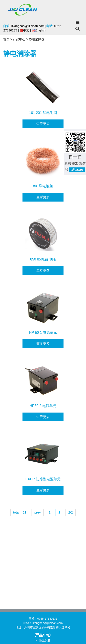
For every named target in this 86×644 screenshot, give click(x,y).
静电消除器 (37, 39)
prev (38, 512)
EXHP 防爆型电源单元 (43, 479)
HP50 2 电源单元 (43, 406)
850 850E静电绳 (43, 259)
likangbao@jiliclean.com (28, 26)
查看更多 (43, 124)
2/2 (71, 512)
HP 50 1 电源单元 (43, 333)
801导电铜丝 (43, 186)
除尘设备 (45, 640)
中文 (24, 30)
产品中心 (19, 39)
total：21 (20, 512)
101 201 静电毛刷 (43, 113)
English (39, 30)
